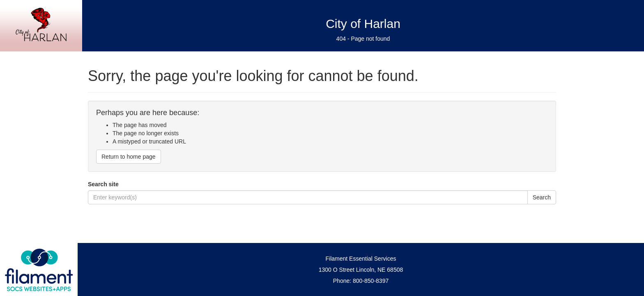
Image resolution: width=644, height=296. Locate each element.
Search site (103, 184)
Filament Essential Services (361, 259)
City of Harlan (363, 24)
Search (542, 197)
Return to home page (129, 157)
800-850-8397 (371, 281)
